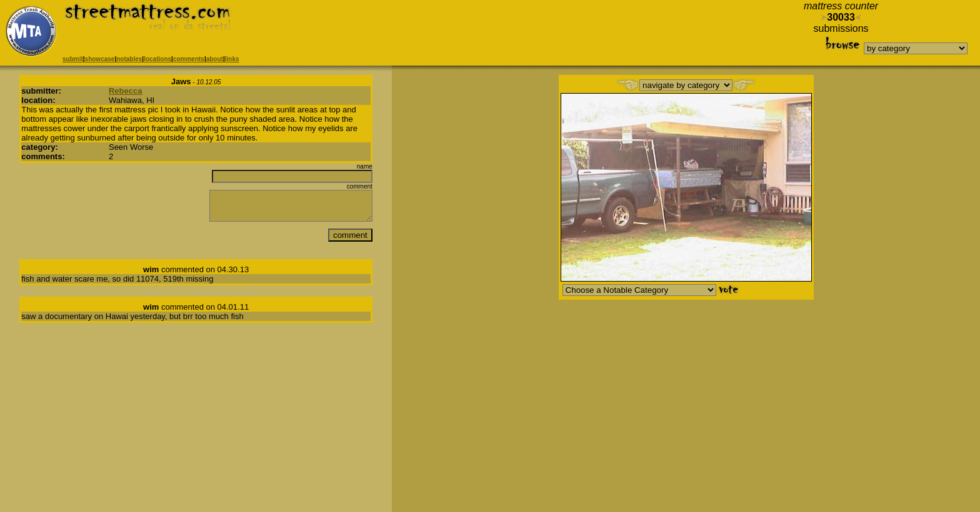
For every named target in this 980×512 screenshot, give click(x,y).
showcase (100, 59)
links (232, 59)
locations (157, 59)
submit (73, 59)
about (215, 59)
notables (129, 59)
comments (189, 59)
